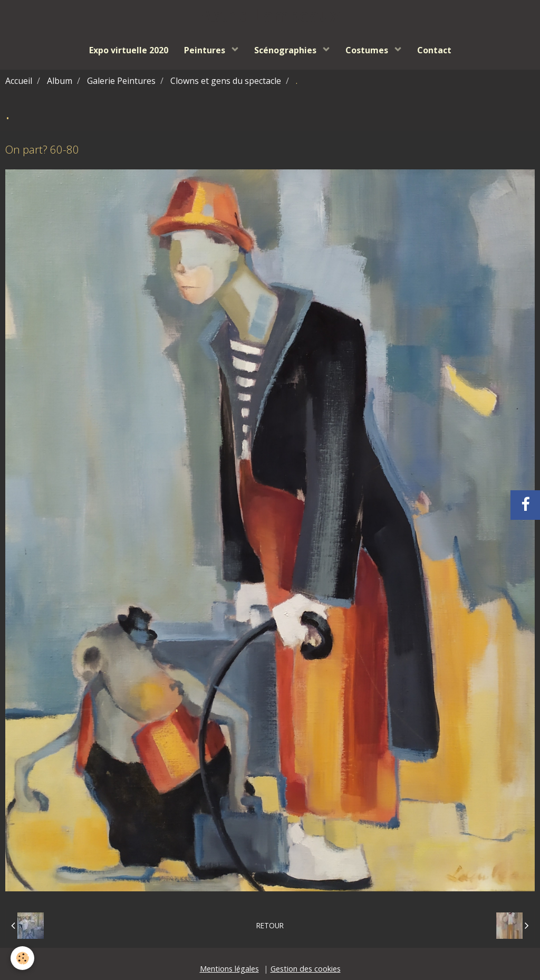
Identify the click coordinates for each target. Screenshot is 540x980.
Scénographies (286, 50)
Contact (434, 50)
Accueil (19, 81)
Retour (270, 925)
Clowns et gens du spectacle (226, 81)
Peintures (206, 50)
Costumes (368, 50)
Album (60, 81)
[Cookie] (22, 958)
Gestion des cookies (306, 969)
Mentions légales (229, 969)
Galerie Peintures (121, 81)
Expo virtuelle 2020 (129, 50)
